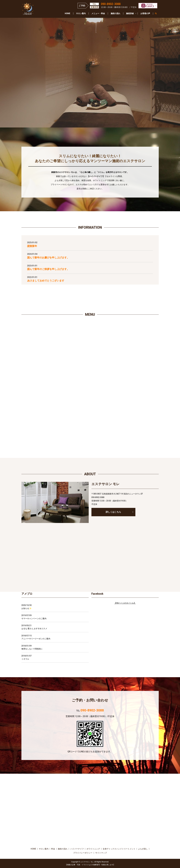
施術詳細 (130, 13)
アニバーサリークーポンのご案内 (36, 639)
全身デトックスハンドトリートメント (119, 849)
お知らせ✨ (26, 608)
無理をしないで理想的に (32, 649)
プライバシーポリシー (83, 853)
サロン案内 (81, 13)
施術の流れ (115, 13)
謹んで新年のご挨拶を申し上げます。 (48, 269)
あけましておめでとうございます (46, 281)
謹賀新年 (32, 246)
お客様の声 (145, 13)
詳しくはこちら (113, 512)
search (157, 14)
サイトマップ (101, 853)
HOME (68, 13)
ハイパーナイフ (77, 849)
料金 (53, 849)
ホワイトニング (93, 849)
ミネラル (25, 659)
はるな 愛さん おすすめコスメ (34, 629)
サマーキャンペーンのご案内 (34, 619)
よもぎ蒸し (143, 849)
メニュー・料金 (98, 13)
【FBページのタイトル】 (125, 603)
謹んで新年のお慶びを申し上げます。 (48, 258)
